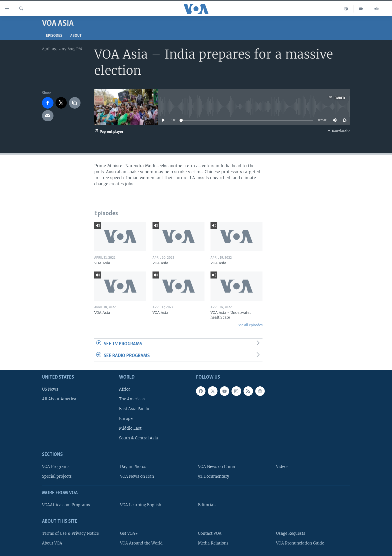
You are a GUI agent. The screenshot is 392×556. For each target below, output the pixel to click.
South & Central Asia (138, 438)
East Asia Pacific (135, 409)
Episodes (54, 36)
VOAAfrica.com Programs (66, 505)
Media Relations (213, 543)
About (76, 36)
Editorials (207, 505)
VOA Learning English (141, 505)
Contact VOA (210, 533)
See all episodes (250, 325)
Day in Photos (133, 467)
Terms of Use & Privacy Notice (70, 533)
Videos (282, 467)
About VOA (52, 543)
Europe (126, 419)
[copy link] (75, 103)
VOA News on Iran (137, 476)
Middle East (130, 428)
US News (50, 389)
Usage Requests (291, 533)
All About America (59, 399)
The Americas (132, 399)
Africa (125, 389)
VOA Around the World (141, 543)
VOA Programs (56, 467)
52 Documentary (214, 476)
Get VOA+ (129, 533)
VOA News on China (216, 467)
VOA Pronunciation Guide (300, 543)
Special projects (57, 476)
